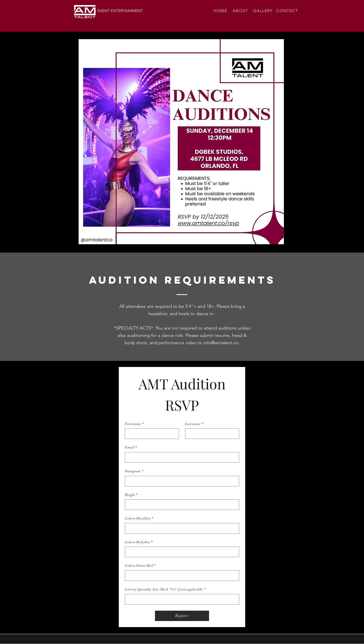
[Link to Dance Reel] (180, 576)
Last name (194, 424)
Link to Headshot (139, 518)
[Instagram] (180, 481)
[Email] (180, 457)
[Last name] (211, 434)
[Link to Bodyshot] (180, 552)
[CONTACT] (288, 11)
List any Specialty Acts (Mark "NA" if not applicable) (165, 589)
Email (131, 448)
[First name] (150, 434)
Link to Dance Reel (140, 566)
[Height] (180, 505)
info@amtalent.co (221, 343)
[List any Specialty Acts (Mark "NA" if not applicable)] (180, 599)
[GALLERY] (263, 11)
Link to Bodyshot (139, 542)
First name (134, 424)
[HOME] (221, 11)
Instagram (134, 471)
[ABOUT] (241, 11)
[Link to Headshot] (180, 528)
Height (131, 495)
